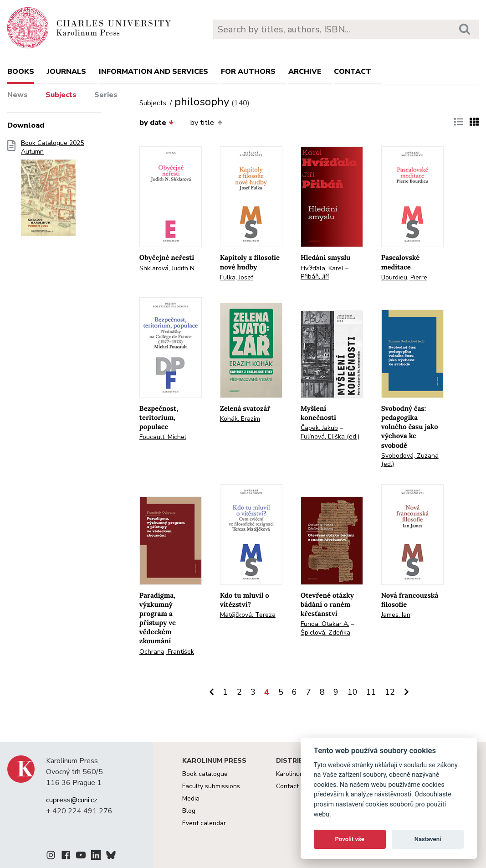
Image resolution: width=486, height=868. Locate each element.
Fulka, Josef (237, 277)
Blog (189, 811)
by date (157, 123)
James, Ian (396, 615)
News (18, 95)
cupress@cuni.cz (72, 800)
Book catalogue (205, 774)
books (21, 72)
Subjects (61, 95)
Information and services (153, 72)
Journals (67, 72)
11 (371, 692)
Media (191, 798)
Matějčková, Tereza (248, 615)
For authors (248, 72)
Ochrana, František (167, 652)
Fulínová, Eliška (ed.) (330, 437)
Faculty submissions (211, 786)
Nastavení (428, 839)
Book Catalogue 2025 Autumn (52, 191)
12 (390, 692)
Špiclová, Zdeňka (325, 633)
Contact (353, 72)
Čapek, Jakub (319, 428)
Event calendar (204, 823)
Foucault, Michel (163, 437)
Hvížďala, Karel (322, 268)
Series (106, 95)
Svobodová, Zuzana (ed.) (410, 460)
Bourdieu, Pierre (404, 277)
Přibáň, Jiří (315, 276)
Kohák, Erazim (240, 419)
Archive (305, 72)
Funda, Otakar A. (325, 624)
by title (206, 123)
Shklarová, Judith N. (168, 268)
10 (353, 692)
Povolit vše (350, 839)
